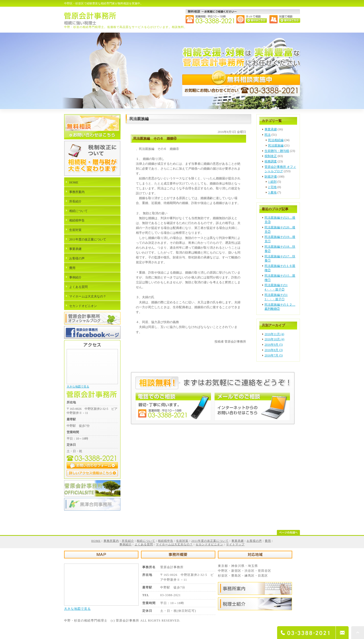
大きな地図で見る (78, 386)
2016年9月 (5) (274, 345)
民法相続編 (276, 140)
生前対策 (75, 230)
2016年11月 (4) (274, 334)
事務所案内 (77, 192)
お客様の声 (77, 258)
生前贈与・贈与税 (277, 151)
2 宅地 (272, 187)
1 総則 (272, 182)
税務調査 (271, 161)
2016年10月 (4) (274, 339)
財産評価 (271, 177)
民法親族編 (276, 146)
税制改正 (271, 156)
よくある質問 (78, 287)
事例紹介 (75, 277)
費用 (72, 268)
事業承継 (271, 129)
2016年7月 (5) (274, 355)
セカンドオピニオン (83, 306)
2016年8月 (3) (274, 350)
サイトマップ (235, 544)
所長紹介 (75, 201)
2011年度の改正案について (88, 239)
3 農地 (272, 192)
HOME (74, 182)
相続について (78, 211)
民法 (268, 135)
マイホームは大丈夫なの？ (88, 296)
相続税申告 (77, 220)
